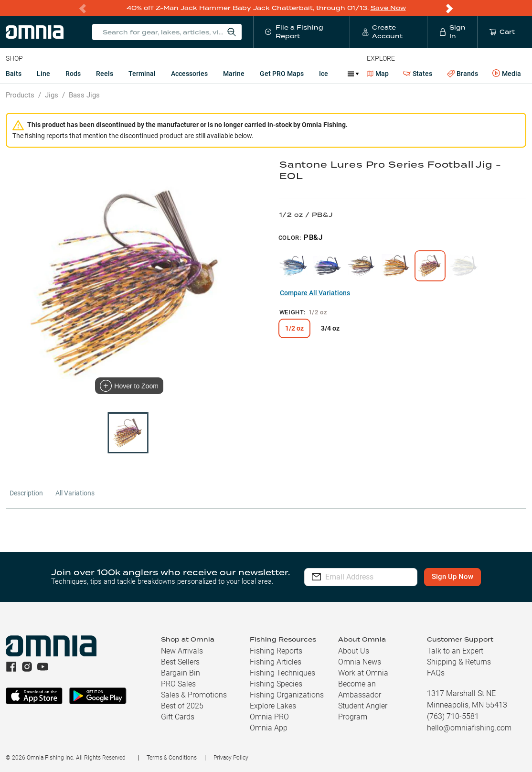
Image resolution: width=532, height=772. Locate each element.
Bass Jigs (84, 95)
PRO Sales (178, 684)
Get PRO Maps (282, 74)
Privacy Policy (231, 758)
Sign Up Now (460, 577)
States (418, 74)
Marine (234, 74)
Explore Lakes (273, 706)
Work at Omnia (363, 673)
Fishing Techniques (282, 673)
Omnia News (360, 662)
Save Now (388, 8)
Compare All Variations (315, 293)
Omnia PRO (269, 717)
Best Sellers (180, 662)
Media (507, 74)
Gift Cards (178, 717)
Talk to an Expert (455, 651)
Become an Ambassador (360, 689)
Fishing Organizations (287, 695)
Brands (463, 74)
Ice (324, 74)
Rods (73, 74)
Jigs (52, 95)
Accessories (189, 74)
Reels (105, 74)
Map (378, 74)
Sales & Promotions (194, 695)
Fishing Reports (276, 651)
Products (20, 95)
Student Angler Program (363, 711)
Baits (14, 74)
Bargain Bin (181, 673)
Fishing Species (276, 684)
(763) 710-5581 (453, 716)
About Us (354, 651)
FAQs (436, 673)
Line (43, 74)
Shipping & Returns (459, 662)
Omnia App (269, 728)
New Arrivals (182, 651)
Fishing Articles (276, 662)
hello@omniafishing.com (469, 728)
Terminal (142, 74)
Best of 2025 (182, 706)
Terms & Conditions (172, 758)
